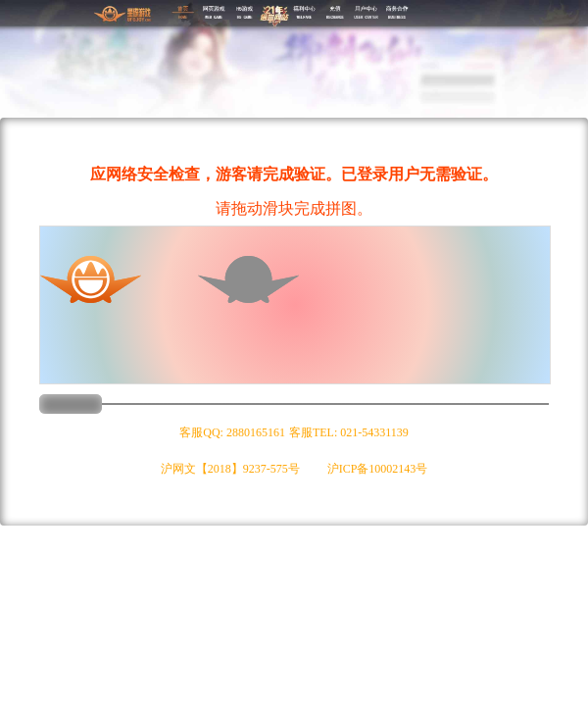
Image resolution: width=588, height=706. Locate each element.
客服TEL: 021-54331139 (349, 432)
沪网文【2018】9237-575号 (230, 469)
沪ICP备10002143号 (378, 469)
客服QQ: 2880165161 (232, 432)
